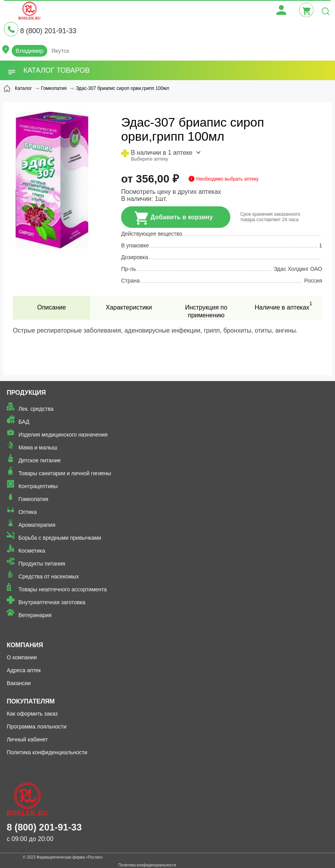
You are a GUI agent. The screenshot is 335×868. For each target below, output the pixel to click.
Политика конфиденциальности (47, 752)
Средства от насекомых (49, 576)
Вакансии (19, 683)
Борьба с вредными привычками (60, 538)
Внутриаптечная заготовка (52, 602)
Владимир (29, 51)
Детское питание (40, 460)
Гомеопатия (33, 499)
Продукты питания (42, 564)
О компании (22, 657)
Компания (25, 645)
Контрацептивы (38, 486)
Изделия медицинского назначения (63, 435)
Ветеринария (35, 615)
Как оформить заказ (32, 714)
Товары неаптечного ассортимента (62, 589)
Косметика (32, 551)
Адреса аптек (24, 670)
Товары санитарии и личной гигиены (65, 473)
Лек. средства (36, 409)
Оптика (28, 512)
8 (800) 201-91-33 (48, 31)
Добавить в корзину (174, 218)
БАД (24, 422)
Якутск (60, 51)
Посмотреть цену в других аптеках (171, 192)
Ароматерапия (37, 525)
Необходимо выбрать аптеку (227, 179)
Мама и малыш (38, 447)
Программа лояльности (37, 727)
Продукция (26, 393)
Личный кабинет (27, 739)
